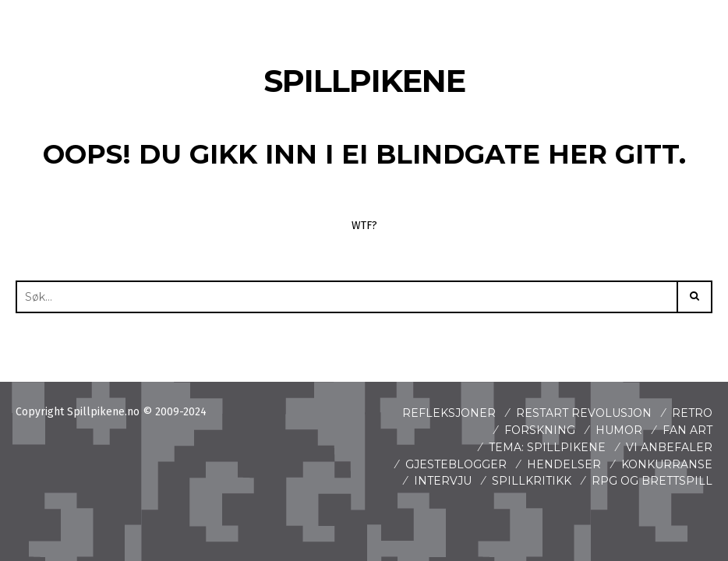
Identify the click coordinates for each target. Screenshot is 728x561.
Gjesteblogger (456, 464)
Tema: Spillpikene (547, 447)
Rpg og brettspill (652, 481)
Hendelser (564, 464)
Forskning (540, 430)
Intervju (443, 481)
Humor (619, 430)
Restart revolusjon (584, 413)
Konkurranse (667, 464)
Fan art (687, 430)
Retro (692, 413)
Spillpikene (364, 81)
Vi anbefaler (669, 447)
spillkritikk (532, 481)
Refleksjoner (449, 413)
